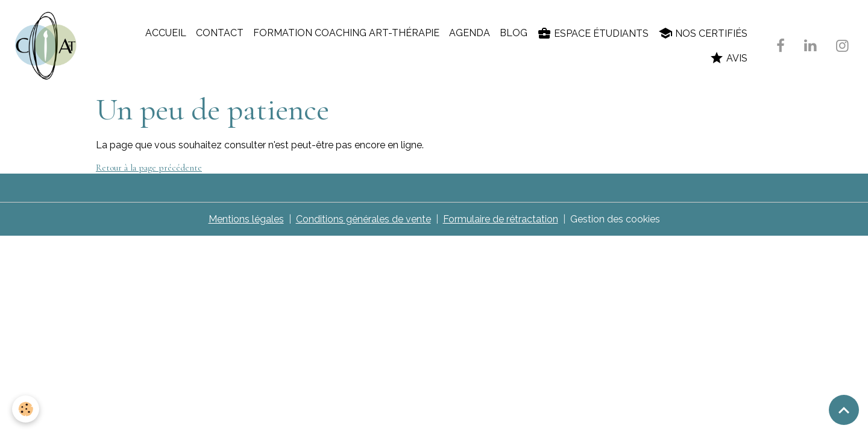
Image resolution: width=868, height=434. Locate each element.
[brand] (48, 46)
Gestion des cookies (615, 219)
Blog (514, 33)
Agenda (470, 33)
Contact (220, 33)
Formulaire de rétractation (501, 219)
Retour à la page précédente (149, 168)
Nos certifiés (703, 33)
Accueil (166, 33)
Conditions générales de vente (363, 219)
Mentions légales (246, 219)
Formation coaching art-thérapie (346, 33)
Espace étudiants (593, 33)
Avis (728, 58)
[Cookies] (26, 409)
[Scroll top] (844, 410)
